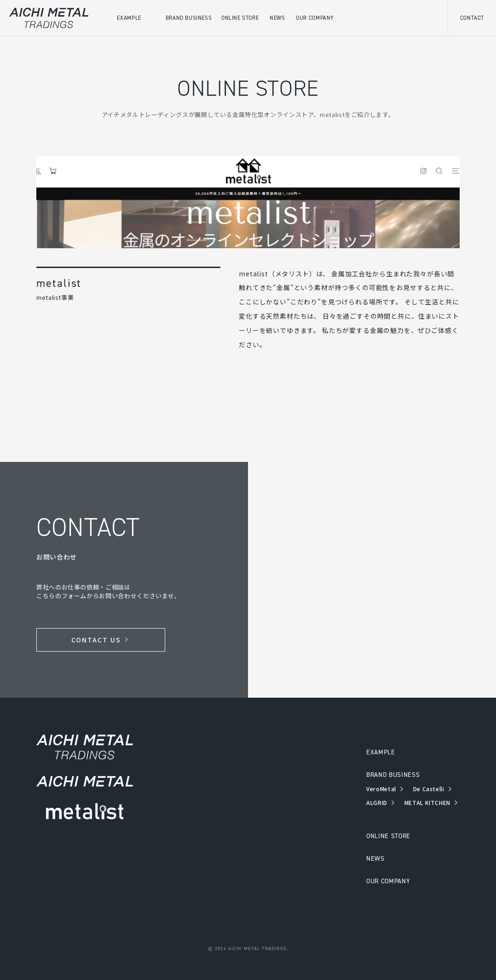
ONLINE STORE (388, 836)
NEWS (375, 859)
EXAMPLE (381, 752)
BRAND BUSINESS (393, 775)
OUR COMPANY (388, 881)
